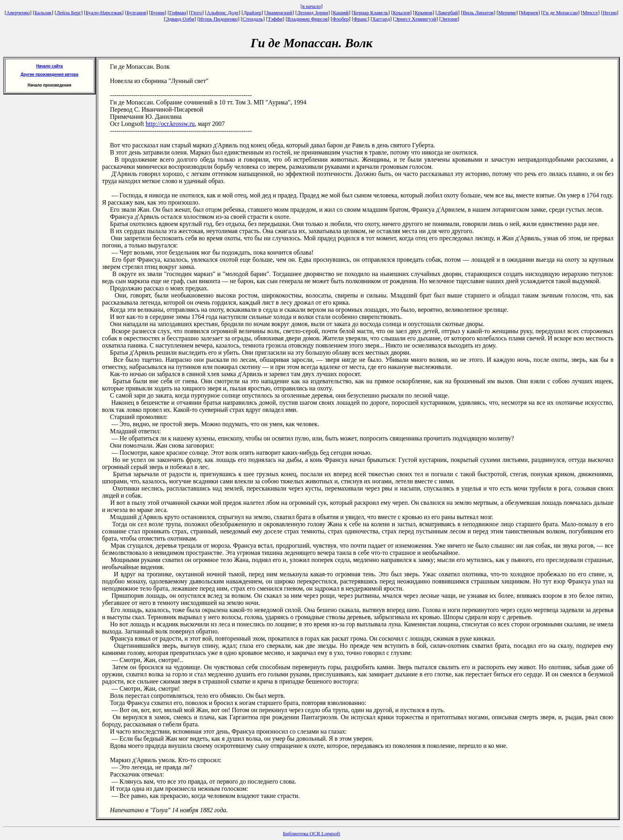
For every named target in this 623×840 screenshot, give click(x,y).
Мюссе (590, 13)
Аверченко (18, 13)
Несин (610, 13)
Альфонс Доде (222, 13)
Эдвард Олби (180, 19)
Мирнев (530, 13)
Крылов (401, 13)
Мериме (507, 13)
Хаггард (381, 19)
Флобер (341, 19)
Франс (361, 19)
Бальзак (43, 13)
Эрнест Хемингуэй (415, 19)
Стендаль (253, 19)
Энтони (449, 19)
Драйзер (252, 13)
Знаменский (279, 13)
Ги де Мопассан (560, 13)
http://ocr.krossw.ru (170, 124)
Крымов (424, 13)
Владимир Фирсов (308, 19)
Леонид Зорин (313, 13)
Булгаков (136, 13)
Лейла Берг (69, 13)
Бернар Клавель (371, 13)
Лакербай (447, 13)
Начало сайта (49, 66)
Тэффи (275, 19)
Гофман (178, 13)
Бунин (158, 13)
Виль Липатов (478, 13)
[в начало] (311, 6)
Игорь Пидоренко (218, 19)
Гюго (196, 13)
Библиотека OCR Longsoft (311, 833)
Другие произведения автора (49, 74)
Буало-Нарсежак (104, 13)
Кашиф (341, 13)
